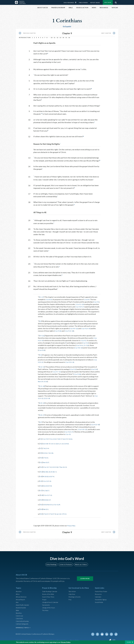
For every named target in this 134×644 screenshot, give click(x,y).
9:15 (41, 385)
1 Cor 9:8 (77, 347)
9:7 (41, 447)
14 (63, 38)
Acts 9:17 (70, 438)
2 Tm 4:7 (54, 513)
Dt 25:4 (46, 452)
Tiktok (116, 633)
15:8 (62, 438)
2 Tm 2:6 (47, 457)
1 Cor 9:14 (42, 349)
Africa (18, 593)
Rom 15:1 (52, 504)
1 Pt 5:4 (68, 513)
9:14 (41, 475)
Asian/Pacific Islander (23, 604)
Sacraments (46, 604)
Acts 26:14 (48, 485)
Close (129, 642)
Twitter (95, 633)
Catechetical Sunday (23, 620)
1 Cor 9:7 (56, 371)
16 (69, 38)
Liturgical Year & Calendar (51, 601)
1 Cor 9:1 (96, 301)
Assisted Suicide (22, 606)
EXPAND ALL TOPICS (22, 626)
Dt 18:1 (56, 471)
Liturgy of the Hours (49, 606)
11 (55, 38)
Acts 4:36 (46, 443)
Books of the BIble (49, 593)
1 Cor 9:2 (84, 340)
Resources (99, 593)
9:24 (41, 414)
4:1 (44, 490)
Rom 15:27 (47, 461)
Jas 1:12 (62, 513)
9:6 (41, 443)
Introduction (25, 38)
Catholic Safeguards (23, 623)
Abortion (19, 590)
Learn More (85, 577)
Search (116, 2)
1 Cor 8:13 (49, 299)
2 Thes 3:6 (65, 466)
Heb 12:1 (47, 508)
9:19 (41, 402)
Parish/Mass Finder (102, 590)
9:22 (41, 504)
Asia (17, 601)
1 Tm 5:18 (52, 452)
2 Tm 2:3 (46, 447)
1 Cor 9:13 (86, 328)
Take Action (73, 590)
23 (44, 402)
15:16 (46, 381)
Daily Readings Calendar (76, 3)
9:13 (41, 366)
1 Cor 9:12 (94, 424)
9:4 (40, 335)
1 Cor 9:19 (79, 306)
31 (51, 471)
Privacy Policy (72, 525)
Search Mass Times (49, 596)
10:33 (46, 504)
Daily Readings (69, 3)
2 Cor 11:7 (47, 466)
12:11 (46, 397)
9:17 (41, 490)
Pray (70, 598)
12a (78, 328)
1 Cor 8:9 (88, 299)
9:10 (41, 457)
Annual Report (21, 598)
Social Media (99, 601)
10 (52, 38)
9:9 (41, 452)
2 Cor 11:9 (47, 480)
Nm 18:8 (47, 471)
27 (43, 296)
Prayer (45, 598)
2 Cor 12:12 (55, 438)
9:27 (41, 421)
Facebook (99, 633)
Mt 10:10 (47, 475)
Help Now (108, 2)
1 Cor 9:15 (69, 330)
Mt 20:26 (47, 499)
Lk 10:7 (53, 475)
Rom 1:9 (41, 381)
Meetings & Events (75, 596)
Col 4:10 (71, 443)
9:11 (41, 461)
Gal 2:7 (49, 490)
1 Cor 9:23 (72, 431)
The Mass (46, 609)
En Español (67, 26)
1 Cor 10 (68, 433)
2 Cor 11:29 (60, 504)
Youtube (103, 633)
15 (66, 38)
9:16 (41, 485)
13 (60, 38)
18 (84, 303)
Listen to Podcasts (66, 563)
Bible (18, 609)
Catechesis (20, 617)
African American (22, 596)
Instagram (112, 633)
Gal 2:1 (61, 443)
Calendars (99, 596)
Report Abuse (95, 3)
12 (57, 38)
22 (43, 361)
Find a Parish (83, 3)
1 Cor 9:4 (72, 328)
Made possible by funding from (98, 640)
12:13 (56, 466)
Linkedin (108, 633)
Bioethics (19, 612)
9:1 (40, 296)
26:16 (76, 438)
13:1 (55, 443)
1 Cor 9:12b (58, 330)
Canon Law (20, 615)
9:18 (42, 494)
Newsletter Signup (101, 598)
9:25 (41, 513)
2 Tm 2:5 (47, 513)
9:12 (41, 354)
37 (51, 443)
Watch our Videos (80, 563)
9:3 (40, 320)
